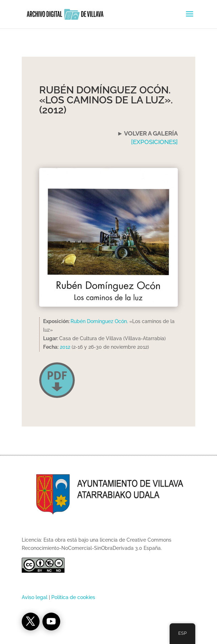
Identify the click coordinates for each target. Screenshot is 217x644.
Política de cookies (73, 597)
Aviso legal (35, 597)
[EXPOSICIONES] (154, 142)
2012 (65, 347)
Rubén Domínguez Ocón (99, 321)
